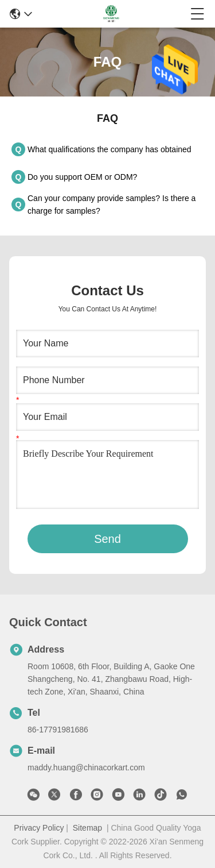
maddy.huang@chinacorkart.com (86, 767)
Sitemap (87, 828)
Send (107, 539)
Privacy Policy (39, 828)
